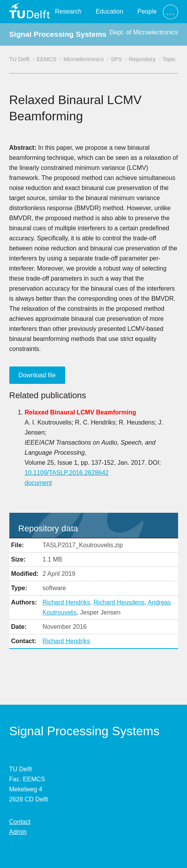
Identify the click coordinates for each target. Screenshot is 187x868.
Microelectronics (83, 59)
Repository (142, 59)
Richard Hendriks (67, 602)
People (147, 11)
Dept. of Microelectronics (144, 32)
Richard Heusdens (119, 602)
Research (68, 11)
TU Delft (20, 59)
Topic (169, 59)
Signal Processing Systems (58, 34)
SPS (116, 59)
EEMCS (46, 59)
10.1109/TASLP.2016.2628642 (67, 473)
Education (110, 11)
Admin (18, 832)
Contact (20, 822)
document (38, 483)
